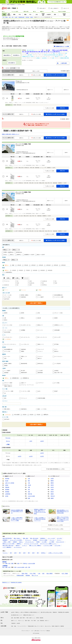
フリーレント (24, 398)
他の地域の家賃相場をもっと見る (56, 469)
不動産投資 (42, 621)
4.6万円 (42, 453)
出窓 (5, 358)
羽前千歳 (30, 494)
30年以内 (63, 265)
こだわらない (8, 415)
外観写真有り (24, 409)
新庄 (29, 481)
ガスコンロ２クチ (60, 542)
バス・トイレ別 (8, 295)
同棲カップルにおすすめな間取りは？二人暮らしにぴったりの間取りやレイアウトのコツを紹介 (63, 519)
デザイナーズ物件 (8, 383)
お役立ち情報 (3, 626)
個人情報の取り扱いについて (17, 615)
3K (43, 283)
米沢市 (52, 487)
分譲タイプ (24, 383)
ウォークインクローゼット (10, 344)
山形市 (52, 479)
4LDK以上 (45, 285)
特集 (12, 626)
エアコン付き (7, 297)
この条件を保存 (64, 63)
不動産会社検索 (20, 575)
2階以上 (40, 295)
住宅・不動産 (65, 573)
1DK (31, 281)
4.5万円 (20, 456)
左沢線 (7, 496)
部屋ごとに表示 (36, 71)
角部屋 (56, 318)
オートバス (40, 330)
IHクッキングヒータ (42, 337)
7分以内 (28, 270)
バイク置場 (51, 542)
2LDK (24, 553)
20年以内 (48, 265)
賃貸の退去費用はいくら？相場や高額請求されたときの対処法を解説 (63, 512)
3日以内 (31, 415)
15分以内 (43, 270)
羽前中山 (25, 563)
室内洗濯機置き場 (58, 295)
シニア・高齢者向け (7, 547)
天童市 (52, 489)
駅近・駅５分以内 (34, 538)
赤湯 (29, 492)
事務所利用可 (24, 373)
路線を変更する (7, 55)
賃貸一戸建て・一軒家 (24, 618)
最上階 (39, 318)
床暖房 (23, 351)
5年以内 (26, 265)
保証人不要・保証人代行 (8, 545)
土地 (39, 573)
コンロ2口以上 (8, 339)
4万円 (31, 441)
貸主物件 (35, 540)
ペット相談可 (41, 297)
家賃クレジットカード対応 (9, 544)
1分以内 (14, 270)
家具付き (56, 351)
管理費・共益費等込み (9, 252)
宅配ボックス (24, 356)
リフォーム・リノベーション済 (31, 544)
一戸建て (40, 290)
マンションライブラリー (22, 626)
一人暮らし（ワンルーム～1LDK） (55, 553)
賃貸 (43, 573)
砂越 (29, 498)
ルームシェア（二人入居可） (16, 540)
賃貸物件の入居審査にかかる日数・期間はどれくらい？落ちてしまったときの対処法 (40, 512)
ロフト (56, 349)
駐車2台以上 (40, 364)
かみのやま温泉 (31, 496)
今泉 (29, 483)
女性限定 (56, 371)
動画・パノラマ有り (42, 409)
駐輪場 (6, 365)
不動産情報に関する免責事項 (16, 582)
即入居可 (23, 371)
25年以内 (56, 265)
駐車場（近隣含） (25, 295)
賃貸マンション (32, 618)
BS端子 (56, 391)
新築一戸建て (25, 573)
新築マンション (14, 621)
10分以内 (35, 270)
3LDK (33, 553)
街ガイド (42, 626)
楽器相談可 (5, 540)
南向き (6, 320)
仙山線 (7, 481)
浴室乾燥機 (57, 330)
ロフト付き (59, 538)
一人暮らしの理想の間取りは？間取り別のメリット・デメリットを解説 (17, 519)
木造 (39, 313)
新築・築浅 (25, 538)
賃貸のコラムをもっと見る (56, 525)
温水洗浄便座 (7, 332)
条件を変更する (12, 63)
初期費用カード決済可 (29, 255)
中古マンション (21, 621)
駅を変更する (16, 55)
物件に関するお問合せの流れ (46, 612)
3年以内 (19, 265)
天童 (29, 487)
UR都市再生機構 (41, 398)
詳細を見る (63, 108)
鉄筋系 (6, 313)
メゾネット (40, 351)
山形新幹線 (8, 494)
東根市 (52, 494)
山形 (29, 479)
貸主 (5, 398)
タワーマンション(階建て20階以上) (8, 385)
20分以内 (50, 270)
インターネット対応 (26, 391)
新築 (13, 265)
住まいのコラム (48, 626)
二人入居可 (40, 371)
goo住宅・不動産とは (15, 612)
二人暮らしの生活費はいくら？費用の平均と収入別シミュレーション (40, 519)
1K (18, 281)
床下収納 (56, 344)
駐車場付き (43, 538)
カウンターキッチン (26, 337)
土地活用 (18, 623)
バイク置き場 (57, 364)
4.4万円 (31, 456)
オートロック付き (8, 325)
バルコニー (40, 356)
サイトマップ (43, 631)
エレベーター (7, 356)
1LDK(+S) (45, 281)
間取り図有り (7, 409)
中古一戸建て (33, 573)
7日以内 (38, 415)
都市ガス (40, 358)
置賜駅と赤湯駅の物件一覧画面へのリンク (11, 134)
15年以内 (41, 265)
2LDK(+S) (32, 283)
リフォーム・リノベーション (27, 385)
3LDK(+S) (7, 285)
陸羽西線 (7, 492)
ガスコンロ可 (57, 337)
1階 (5, 318)
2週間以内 (46, 415)
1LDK (15, 553)
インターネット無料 (59, 297)
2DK (18, 283)
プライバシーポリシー (26, 631)
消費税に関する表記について (29, 615)
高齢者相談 (40, 373)
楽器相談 (6, 373)
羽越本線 (7, 487)
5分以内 (21, 270)
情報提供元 (55, 612)
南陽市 (52, 498)
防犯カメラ (40, 325)
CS (5, 393)
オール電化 (57, 383)
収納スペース (41, 344)
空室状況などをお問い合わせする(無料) (55, 75)
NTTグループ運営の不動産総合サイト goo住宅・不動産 (13, 4)
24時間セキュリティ (59, 325)
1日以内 (25, 415)
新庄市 (52, 492)
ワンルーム (7, 281)
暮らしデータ (35, 575)
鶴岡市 (52, 481)
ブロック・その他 (58, 313)
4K (18, 285)
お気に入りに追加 (36, 75)
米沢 (29, 489)
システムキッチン (8, 337)
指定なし (7, 265)
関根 (6, 563)
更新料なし (19, 255)
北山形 (29, 485)
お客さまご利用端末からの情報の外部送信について (30, 612)
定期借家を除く (16, 378)
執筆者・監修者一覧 (56, 626)
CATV (39, 391)
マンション (24, 290)
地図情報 (62, 626)
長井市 (52, 485)
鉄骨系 (23, 313)
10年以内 (33, 265)
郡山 (3, 567)
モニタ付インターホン (26, 325)
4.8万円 (42, 441)
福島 (6, 567)
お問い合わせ (37, 631)
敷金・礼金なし (17, 538)
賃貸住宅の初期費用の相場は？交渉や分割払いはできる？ (17, 512)
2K (56, 281)
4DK (31, 285)
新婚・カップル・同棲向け (35, 545)
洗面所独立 (24, 297)
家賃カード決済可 (41, 255)
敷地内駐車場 (24, 364)
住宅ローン (47, 621)
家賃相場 (28, 575)
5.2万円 (42, 456)
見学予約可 (7, 299)
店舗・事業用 (49, 573)
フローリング (41, 349)
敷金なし (12, 255)
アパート (6, 290)
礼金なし (6, 255)
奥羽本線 (7, 479)
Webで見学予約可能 (7, 538)
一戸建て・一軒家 (7, 542)
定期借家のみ (26, 378)
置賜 (12, 563)
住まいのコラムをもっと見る (56, 529)
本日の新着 (17, 415)
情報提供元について (6, 582)
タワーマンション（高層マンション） (48, 544)
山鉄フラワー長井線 (10, 483)
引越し (15, 626)
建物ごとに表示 (13, 71)
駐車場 (38, 542)
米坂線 (7, 485)
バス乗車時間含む (8, 272)
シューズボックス (25, 344)
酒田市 (52, 483)
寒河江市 (53, 496)
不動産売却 (13, 623)
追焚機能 (23, 330)
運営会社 (48, 631)
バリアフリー (41, 383)
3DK (56, 283)
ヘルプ (32, 631)
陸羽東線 (7, 489)
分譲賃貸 (15, 542)
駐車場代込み (19, 252)
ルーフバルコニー (58, 356)
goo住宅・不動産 (4, 612)
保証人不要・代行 (58, 373)
